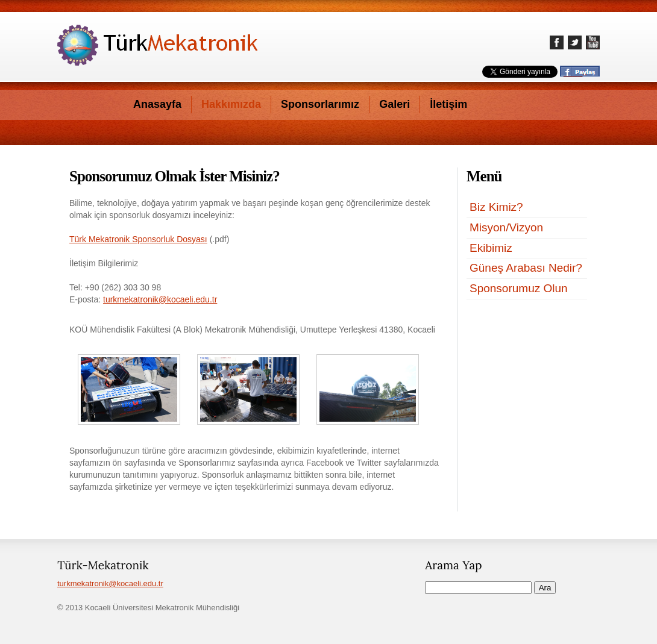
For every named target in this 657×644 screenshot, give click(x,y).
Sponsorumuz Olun (519, 288)
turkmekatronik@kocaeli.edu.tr (160, 299)
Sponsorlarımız (320, 104)
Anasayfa (157, 104)
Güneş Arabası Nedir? (526, 268)
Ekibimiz (491, 248)
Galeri (395, 104)
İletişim (448, 104)
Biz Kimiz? (496, 207)
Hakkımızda (231, 104)
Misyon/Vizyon (506, 227)
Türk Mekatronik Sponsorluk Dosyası (138, 239)
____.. (575, 72)
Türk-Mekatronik (158, 45)
